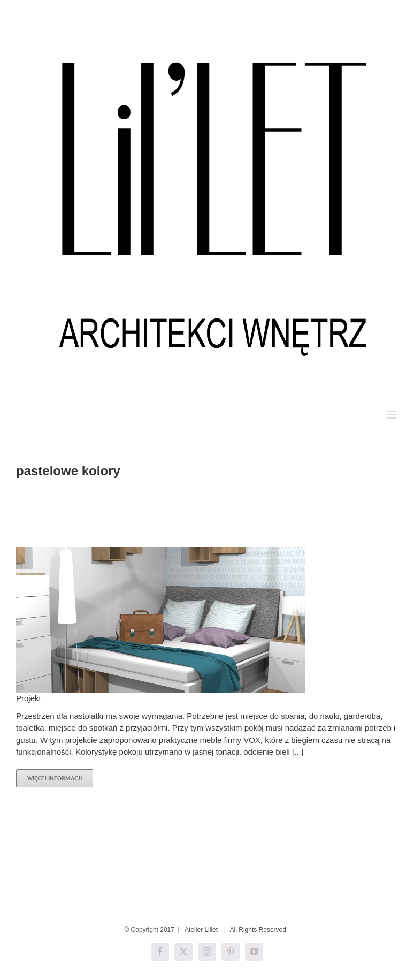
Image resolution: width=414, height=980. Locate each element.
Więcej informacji (55, 778)
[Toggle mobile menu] (392, 415)
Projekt (29, 698)
